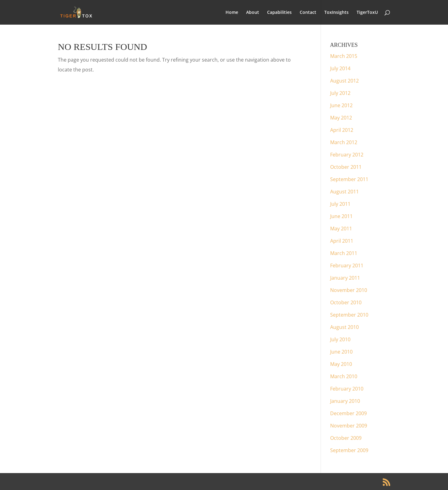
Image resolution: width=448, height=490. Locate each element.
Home (232, 13)
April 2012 (342, 130)
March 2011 (344, 253)
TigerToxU (367, 13)
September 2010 (349, 315)
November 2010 (349, 290)
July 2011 (340, 204)
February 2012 (347, 155)
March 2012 (344, 142)
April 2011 (342, 241)
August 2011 (344, 192)
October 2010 (346, 302)
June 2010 (341, 352)
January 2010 (345, 401)
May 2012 (341, 118)
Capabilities (279, 13)
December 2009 (348, 413)
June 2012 (341, 105)
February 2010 (347, 389)
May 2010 (341, 364)
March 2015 (344, 56)
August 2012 (344, 81)
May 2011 (341, 229)
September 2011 (349, 179)
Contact (308, 13)
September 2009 (349, 450)
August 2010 (344, 327)
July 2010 (340, 339)
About (253, 13)
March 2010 (344, 376)
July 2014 (340, 68)
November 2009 (349, 426)
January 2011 (345, 278)
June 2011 (341, 216)
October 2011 (346, 167)
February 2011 (347, 265)
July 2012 (340, 93)
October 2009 (346, 438)
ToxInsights (336, 13)
